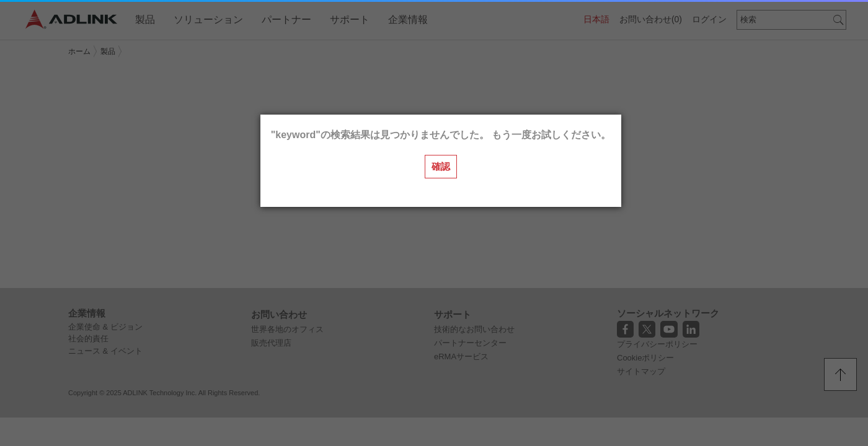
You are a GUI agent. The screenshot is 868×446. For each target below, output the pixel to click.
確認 (441, 166)
